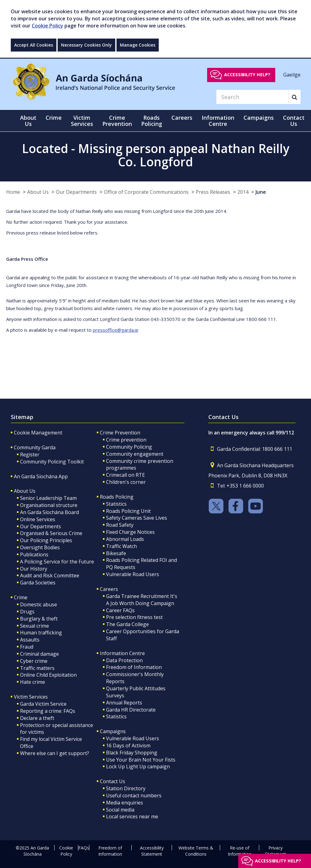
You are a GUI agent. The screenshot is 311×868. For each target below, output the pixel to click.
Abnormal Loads (125, 539)
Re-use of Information (240, 851)
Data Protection (124, 660)
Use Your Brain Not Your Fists (141, 760)
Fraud (27, 647)
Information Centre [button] (218, 121)
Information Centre (122, 653)
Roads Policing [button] (152, 121)
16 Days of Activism (128, 745)
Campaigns (113, 731)
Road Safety (120, 525)
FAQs (84, 848)
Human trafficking (41, 633)
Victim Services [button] (82, 121)
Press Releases (213, 192)
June (261, 192)
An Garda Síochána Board (49, 512)
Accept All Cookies (34, 45)
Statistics (116, 504)
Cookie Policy (47, 26)
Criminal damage (39, 654)
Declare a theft (37, 718)
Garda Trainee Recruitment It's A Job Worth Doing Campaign (142, 600)
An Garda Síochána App (41, 476)
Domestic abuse (39, 604)
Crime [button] (54, 118)
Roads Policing (117, 497)
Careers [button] (182, 118)
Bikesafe (116, 553)
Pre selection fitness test (134, 617)
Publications (34, 554)
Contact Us (113, 781)
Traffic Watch (121, 546)
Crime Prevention (120, 433)
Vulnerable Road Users (133, 574)
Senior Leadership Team (48, 498)
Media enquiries (125, 803)
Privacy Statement (276, 851)
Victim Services (31, 697)
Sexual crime (35, 626)
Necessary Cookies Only (86, 45)
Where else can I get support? (55, 753)
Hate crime (33, 682)
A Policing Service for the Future (57, 562)
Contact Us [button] (294, 121)
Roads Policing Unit (128, 511)
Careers (109, 589)
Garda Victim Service (43, 704)
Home (13, 192)
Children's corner (126, 482)
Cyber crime (34, 661)
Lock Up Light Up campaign (138, 766)
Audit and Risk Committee (50, 575)
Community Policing (129, 447)
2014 (243, 192)
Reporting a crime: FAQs (48, 711)
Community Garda (35, 447)
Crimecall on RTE (125, 475)
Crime (21, 597)
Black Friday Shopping (132, 753)
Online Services (38, 519)
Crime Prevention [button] (117, 121)
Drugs (27, 612)
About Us (38, 192)
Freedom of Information (134, 667)
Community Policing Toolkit (52, 462)
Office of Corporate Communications (146, 192)
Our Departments (76, 192)
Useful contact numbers (134, 795)
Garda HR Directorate (131, 710)
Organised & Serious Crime (51, 533)
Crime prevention (126, 440)
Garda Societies (38, 583)
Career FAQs (120, 610)
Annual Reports (124, 703)
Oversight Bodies (40, 547)
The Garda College (127, 624)
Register (30, 455)
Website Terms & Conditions (196, 851)
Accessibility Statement (152, 851)
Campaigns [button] (259, 118)
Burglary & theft (39, 619)
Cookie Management (38, 433)
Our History (34, 569)
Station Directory (126, 788)
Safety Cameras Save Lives (137, 518)
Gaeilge (292, 74)
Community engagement (135, 454)
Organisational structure (49, 505)
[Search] (252, 97)
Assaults (30, 640)
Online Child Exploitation (48, 675)
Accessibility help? (247, 75)
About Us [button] (28, 121)
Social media (120, 810)
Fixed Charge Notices (130, 532)
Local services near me (132, 816)
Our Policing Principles (46, 540)
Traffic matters (37, 668)
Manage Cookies (138, 45)
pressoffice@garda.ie (116, 330)
